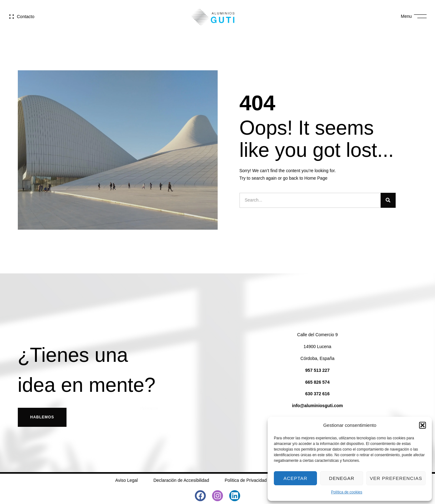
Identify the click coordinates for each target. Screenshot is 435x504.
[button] (423, 425)
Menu (406, 16)
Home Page (316, 178)
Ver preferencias (396, 478)
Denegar (342, 478)
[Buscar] (388, 200)
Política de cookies (347, 492)
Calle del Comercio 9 (318, 335)
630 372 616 (318, 394)
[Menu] (420, 16)
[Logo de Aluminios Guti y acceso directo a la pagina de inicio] (213, 16)
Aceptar (296, 478)
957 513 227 (318, 370)
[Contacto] (12, 17)
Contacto (26, 17)
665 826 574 (318, 382)
